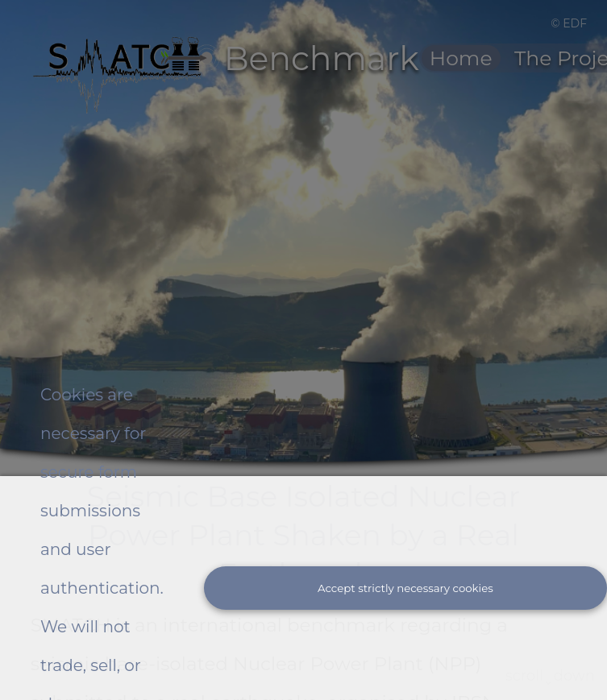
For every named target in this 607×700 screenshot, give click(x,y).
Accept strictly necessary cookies (405, 588)
